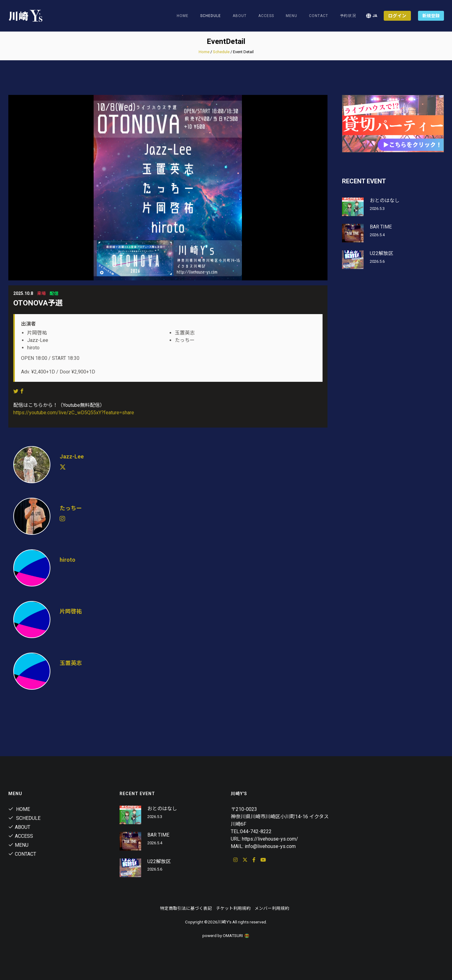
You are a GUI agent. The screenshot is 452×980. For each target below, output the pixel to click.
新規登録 (431, 16)
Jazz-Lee (72, 456)
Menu (291, 16)
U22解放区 (382, 253)
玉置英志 (71, 663)
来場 (41, 293)
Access (266, 16)
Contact (319, 16)
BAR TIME (381, 227)
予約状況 (348, 16)
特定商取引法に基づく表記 (186, 908)
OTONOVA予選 (38, 303)
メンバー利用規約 (272, 908)
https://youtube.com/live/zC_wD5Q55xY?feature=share (74, 413)
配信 (54, 293)
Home (183, 16)
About (240, 16)
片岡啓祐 (71, 611)
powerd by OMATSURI (226, 935)
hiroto (68, 560)
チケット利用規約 (233, 908)
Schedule (221, 52)
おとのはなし (385, 200)
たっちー (71, 508)
